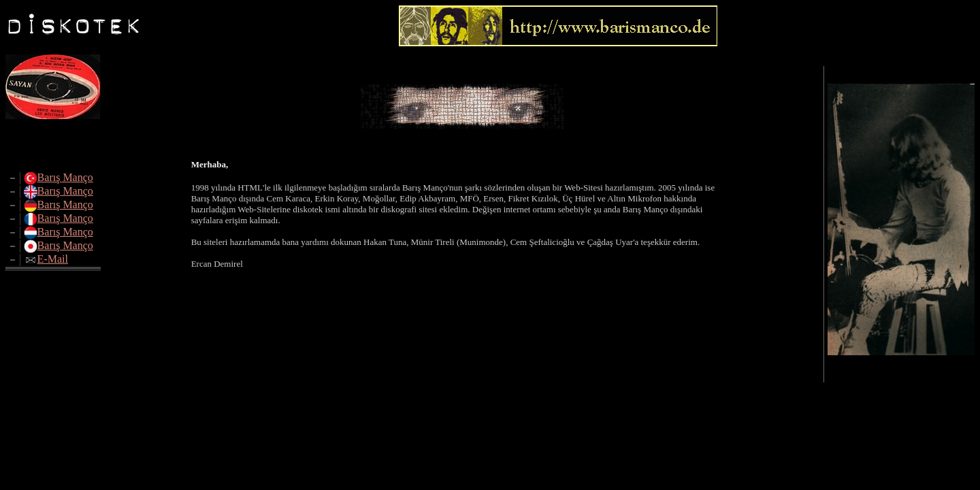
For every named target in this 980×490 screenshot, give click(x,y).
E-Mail (53, 259)
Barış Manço (65, 177)
